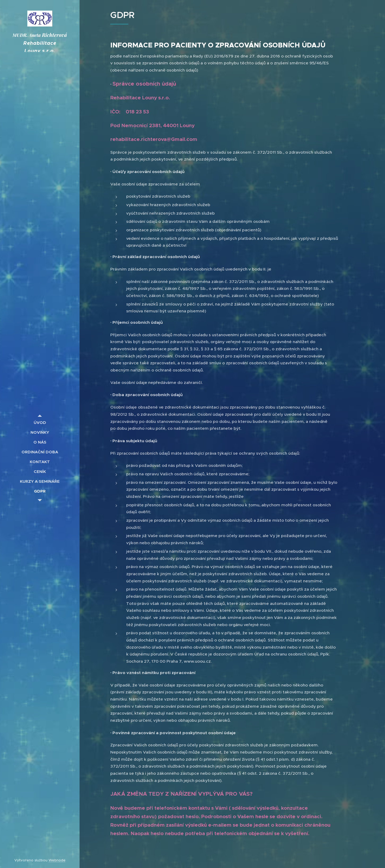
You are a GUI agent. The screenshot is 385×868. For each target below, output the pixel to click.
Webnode (57, 860)
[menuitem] (40, 422)
